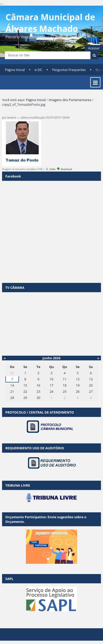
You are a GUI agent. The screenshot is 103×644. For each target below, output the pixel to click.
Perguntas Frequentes (69, 70)
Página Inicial (15, 70)
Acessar (94, 48)
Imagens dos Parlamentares (70, 100)
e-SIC (38, 70)
